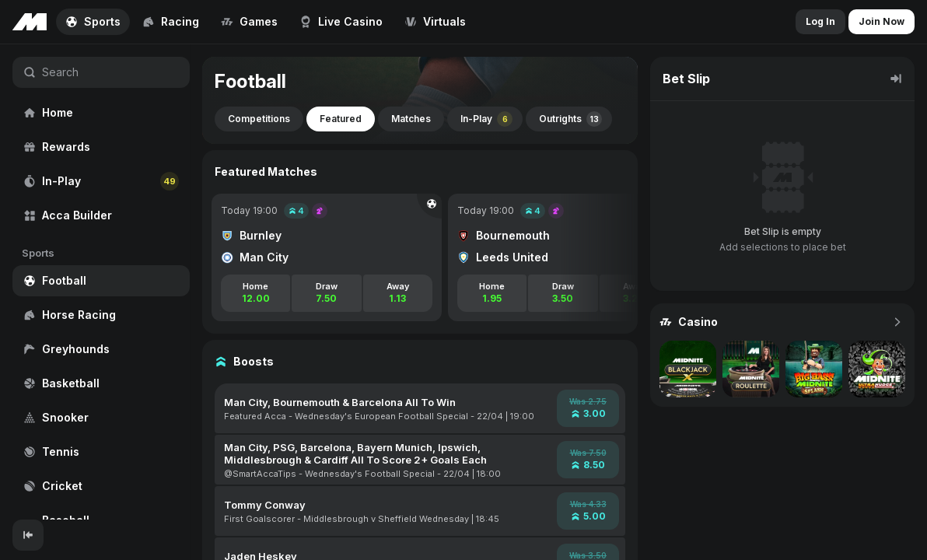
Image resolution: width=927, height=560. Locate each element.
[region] (101, 282)
